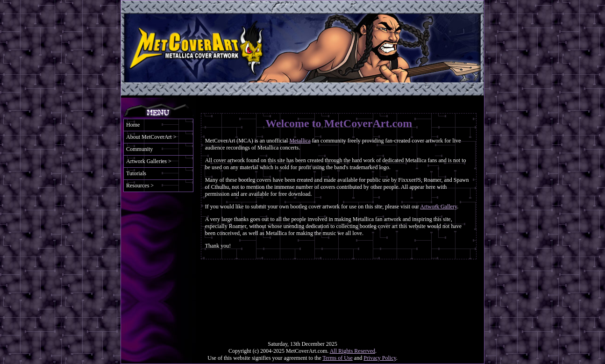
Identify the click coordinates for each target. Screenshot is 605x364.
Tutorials (136, 173)
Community (139, 149)
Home (133, 125)
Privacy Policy (380, 358)
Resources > (140, 186)
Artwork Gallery (438, 207)
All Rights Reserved (352, 351)
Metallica (300, 141)
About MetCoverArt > (151, 137)
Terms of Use (337, 358)
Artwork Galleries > (149, 161)
